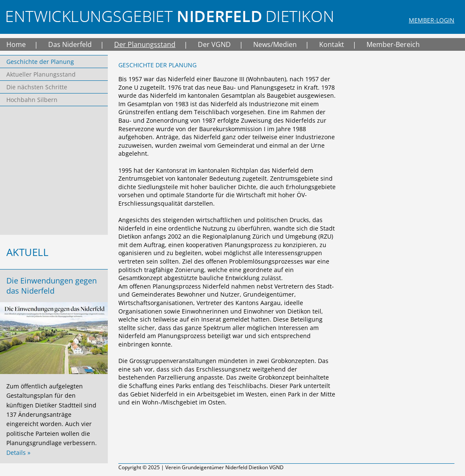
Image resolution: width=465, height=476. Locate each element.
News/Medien (275, 44)
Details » (18, 453)
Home (16, 44)
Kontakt (332, 44)
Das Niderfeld (70, 44)
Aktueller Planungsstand (41, 74)
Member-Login (432, 20)
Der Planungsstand (145, 44)
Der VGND (214, 44)
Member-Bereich (393, 44)
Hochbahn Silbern (32, 100)
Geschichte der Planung (40, 62)
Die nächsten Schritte (37, 87)
